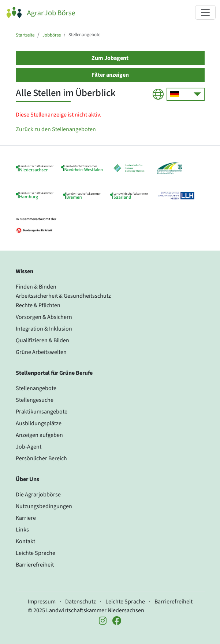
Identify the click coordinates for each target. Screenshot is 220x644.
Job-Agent (29, 447)
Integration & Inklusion (44, 329)
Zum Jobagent (110, 58)
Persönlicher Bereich (41, 458)
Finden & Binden (36, 287)
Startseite (25, 35)
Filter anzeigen (110, 75)
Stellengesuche (35, 400)
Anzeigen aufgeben (39, 435)
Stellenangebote (36, 388)
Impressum (42, 602)
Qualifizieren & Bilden (42, 340)
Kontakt (25, 541)
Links (22, 530)
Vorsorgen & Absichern (44, 317)
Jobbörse (52, 35)
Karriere (26, 518)
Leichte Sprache (36, 553)
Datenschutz (81, 602)
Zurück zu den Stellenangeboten (56, 129)
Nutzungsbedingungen (44, 506)
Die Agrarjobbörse (38, 495)
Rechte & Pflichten (38, 305)
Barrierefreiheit (35, 565)
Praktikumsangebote (42, 412)
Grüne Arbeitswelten (41, 352)
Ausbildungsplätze (39, 423)
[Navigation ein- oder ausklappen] (205, 12)
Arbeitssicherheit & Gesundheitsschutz (63, 296)
